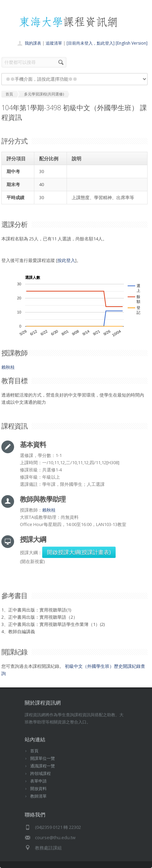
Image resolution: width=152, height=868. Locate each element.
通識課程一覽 (43, 766)
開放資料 (38, 789)
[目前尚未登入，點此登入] (91, 43)
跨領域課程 (40, 773)
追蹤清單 (54, 43)
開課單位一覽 (43, 758)
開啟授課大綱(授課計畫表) (79, 552)
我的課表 (33, 43)
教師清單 (38, 796)
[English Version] (132, 43)
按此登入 (66, 260)
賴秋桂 (8, 367)
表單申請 (38, 781)
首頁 (34, 751)
